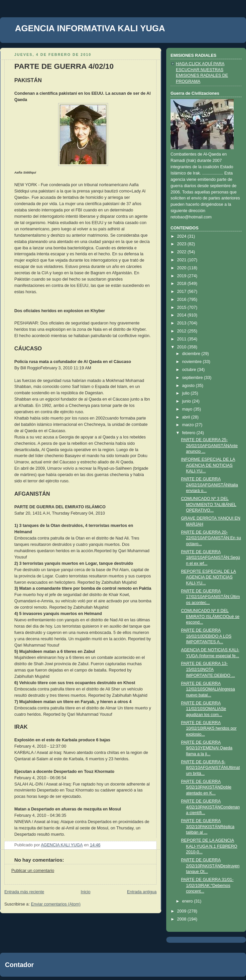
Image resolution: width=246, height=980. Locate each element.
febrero (189, 433)
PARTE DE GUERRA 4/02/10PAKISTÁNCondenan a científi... (211, 807)
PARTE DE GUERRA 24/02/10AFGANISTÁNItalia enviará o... (210, 485)
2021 (183, 260)
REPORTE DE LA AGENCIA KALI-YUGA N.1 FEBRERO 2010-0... (209, 846)
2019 (183, 276)
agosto (189, 386)
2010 (183, 347)
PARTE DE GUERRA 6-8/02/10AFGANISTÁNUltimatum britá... (211, 768)
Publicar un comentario (33, 871)
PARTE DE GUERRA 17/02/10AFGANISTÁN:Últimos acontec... (211, 597)
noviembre (192, 362)
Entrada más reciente (24, 892)
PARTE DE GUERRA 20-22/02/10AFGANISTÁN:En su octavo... (211, 538)
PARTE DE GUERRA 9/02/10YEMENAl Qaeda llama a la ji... (207, 748)
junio (187, 401)
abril (187, 417)
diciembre (192, 354)
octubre (190, 370)
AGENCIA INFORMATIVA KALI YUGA (90, 28)
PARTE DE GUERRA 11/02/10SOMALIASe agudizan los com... (204, 709)
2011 (183, 339)
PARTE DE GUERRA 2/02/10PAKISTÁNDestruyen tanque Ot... (210, 866)
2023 (183, 244)
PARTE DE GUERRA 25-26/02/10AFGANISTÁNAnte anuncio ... (210, 446)
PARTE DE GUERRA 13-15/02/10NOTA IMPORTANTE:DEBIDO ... (208, 669)
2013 (183, 323)
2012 (183, 331)
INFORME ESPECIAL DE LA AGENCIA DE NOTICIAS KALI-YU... (208, 465)
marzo (189, 425)
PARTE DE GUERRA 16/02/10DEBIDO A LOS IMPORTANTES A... (206, 636)
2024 (183, 236)
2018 (183, 284)
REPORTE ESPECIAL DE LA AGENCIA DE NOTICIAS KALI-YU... (209, 577)
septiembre (193, 378)
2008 (183, 919)
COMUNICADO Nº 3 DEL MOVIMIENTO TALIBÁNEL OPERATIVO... (209, 504)
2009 (183, 911)
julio (186, 393)
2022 (183, 252)
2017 (183, 292)
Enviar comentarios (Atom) (56, 904)
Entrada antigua (142, 892)
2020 (183, 268)
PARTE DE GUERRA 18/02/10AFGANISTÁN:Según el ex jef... (211, 558)
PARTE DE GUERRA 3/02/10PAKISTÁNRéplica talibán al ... (208, 827)
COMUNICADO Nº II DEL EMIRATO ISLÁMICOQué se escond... (210, 616)
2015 (183, 307)
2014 (183, 315)
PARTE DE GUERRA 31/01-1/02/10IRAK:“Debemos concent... (207, 885)
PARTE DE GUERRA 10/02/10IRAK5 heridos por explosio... (209, 729)
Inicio (86, 892)
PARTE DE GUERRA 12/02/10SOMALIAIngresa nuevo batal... (208, 689)
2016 (183, 300)
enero (188, 901)
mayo (188, 409)
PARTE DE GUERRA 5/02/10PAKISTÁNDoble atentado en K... (206, 787)
